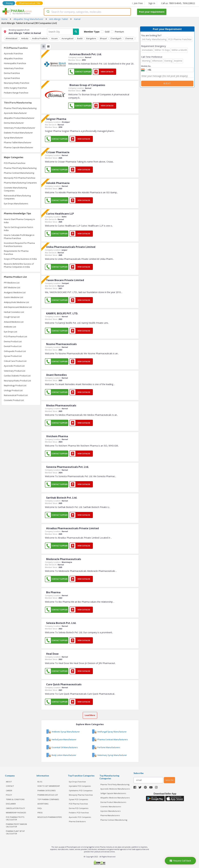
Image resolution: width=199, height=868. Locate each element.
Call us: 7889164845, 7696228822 (178, 3)
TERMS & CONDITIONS (15, 799)
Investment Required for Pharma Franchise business (19, 245)
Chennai (129, 38)
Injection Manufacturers (110, 811)
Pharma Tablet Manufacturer (18, 142)
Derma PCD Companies (79, 808)
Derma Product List (13, 341)
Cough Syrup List (12, 317)
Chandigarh (115, 38)
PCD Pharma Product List (15, 336)
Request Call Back (180, 861)
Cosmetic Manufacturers (111, 807)
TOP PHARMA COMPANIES (48, 799)
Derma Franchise (12, 73)
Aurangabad (67, 38)
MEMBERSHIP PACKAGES (16, 813)
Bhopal (103, 38)
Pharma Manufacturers (110, 815)
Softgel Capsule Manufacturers (113, 793)
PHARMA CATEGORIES (46, 790)
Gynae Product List (13, 356)
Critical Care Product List (15, 361)
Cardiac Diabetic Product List (17, 376)
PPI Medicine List (12, 283)
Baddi (80, 38)
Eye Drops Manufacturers (16, 204)
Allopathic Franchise (13, 58)
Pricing (9, 3)
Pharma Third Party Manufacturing (20, 108)
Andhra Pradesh (40, 38)
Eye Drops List (10, 332)
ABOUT (9, 781)
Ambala (25, 38)
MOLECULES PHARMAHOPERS (50, 817)
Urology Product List (13, 390)
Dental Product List (13, 346)
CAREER (9, 790)
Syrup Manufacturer (13, 138)
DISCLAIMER (11, 804)
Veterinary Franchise (14, 68)
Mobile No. (146, 66)
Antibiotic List (10, 327)
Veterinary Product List (15, 371)
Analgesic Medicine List (15, 292)
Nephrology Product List (15, 385)
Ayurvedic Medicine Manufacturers (115, 789)
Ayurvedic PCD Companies (80, 817)
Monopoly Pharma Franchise (81, 795)
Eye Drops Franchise (77, 781)
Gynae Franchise (12, 78)
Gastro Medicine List (13, 297)
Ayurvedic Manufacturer (15, 113)
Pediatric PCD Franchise (79, 813)
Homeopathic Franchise (15, 63)
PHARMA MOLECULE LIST (48, 795)
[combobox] (87, 12)
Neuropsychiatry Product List (17, 381)
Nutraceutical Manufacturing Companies (17, 197)
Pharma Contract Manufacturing (19, 173)
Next (167, 83)
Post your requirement (152, 12)
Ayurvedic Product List (14, 366)
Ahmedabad (11, 38)
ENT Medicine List (12, 287)
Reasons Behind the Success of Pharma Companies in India (19, 265)
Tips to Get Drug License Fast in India (19, 229)
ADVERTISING (43, 804)
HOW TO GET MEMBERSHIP (49, 786)
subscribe (169, 780)
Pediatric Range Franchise (16, 93)
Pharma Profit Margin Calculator (16, 825)
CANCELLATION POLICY (15, 808)
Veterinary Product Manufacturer (20, 128)
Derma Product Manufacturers (113, 802)
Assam (54, 38)
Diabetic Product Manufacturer (18, 133)
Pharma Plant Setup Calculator (15, 832)
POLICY (9, 795)
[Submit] (48, 12)
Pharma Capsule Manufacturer (19, 147)
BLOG (40, 781)
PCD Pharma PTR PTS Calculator (15, 818)
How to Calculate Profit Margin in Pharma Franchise (19, 237)
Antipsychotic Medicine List (16, 302)
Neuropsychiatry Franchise (17, 83)
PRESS (40, 813)
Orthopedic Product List (15, 351)
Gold (107, 32)
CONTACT (10, 786)
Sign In (152, 3)
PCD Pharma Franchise (15, 163)
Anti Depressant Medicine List (18, 307)
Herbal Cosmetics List (14, 312)
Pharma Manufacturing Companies (20, 183)
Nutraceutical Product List (16, 395)
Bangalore (91, 38)
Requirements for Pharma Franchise (16, 252)
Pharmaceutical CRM (30, 3)
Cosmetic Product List (14, 400)
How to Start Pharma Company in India (19, 221)
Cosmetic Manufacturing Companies (15, 189)
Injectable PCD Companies (80, 786)
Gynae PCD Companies (78, 799)
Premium (119, 32)
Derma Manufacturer (14, 123)
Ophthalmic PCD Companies (81, 790)
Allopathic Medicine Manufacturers (115, 798)
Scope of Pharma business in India (20, 259)
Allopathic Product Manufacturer (19, 118)
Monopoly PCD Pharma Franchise (20, 178)
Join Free (137, 3)
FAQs (40, 808)
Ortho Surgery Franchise (15, 88)
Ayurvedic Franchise (13, 53)
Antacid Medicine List (14, 322)
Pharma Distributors (77, 821)
